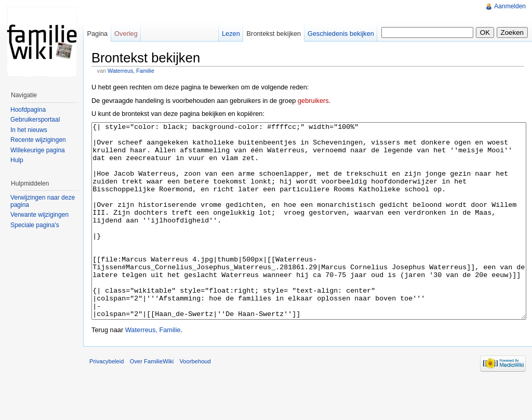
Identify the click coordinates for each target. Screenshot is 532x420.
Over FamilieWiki (152, 400)
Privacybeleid (107, 400)
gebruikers (313, 101)
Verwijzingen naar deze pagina (43, 201)
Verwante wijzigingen (39, 215)
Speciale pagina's (35, 225)
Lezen (231, 34)
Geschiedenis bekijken (341, 34)
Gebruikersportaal (35, 120)
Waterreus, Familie (131, 71)
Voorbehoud (195, 400)
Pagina (97, 34)
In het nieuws (29, 130)
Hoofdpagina (28, 110)
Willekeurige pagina (38, 150)
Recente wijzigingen (38, 140)
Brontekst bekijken (274, 34)
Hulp (17, 160)
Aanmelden (510, 6)
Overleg (126, 34)
